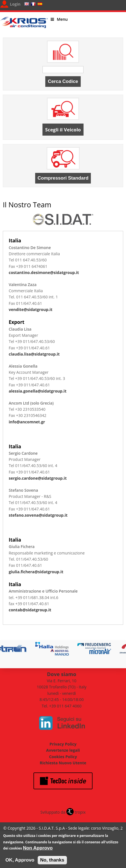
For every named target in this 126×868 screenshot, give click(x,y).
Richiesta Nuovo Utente (63, 763)
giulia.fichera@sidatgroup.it (36, 572)
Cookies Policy (63, 757)
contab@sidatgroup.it (30, 610)
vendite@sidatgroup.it (31, 309)
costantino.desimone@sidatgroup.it (44, 272)
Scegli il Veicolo (63, 130)
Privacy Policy (63, 744)
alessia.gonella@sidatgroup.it (38, 391)
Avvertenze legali (63, 750)
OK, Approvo (20, 862)
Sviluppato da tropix (63, 812)
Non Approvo (38, 850)
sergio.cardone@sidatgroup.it (38, 478)
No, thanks (52, 862)
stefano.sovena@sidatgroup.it (38, 515)
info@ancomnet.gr (27, 422)
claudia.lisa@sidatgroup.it (34, 354)
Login (15, 4)
